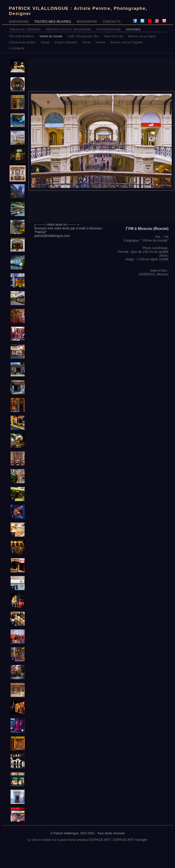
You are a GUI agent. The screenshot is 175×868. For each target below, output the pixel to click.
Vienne (100, 42)
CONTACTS (112, 22)
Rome (86, 42)
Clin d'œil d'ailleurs (22, 36)
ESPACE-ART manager (130, 840)
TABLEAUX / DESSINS (25, 29)
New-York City (114, 36)
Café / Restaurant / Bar (83, 36)
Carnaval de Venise (22, 42)
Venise (45, 42)
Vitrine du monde (51, 36)
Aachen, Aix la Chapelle (126, 42)
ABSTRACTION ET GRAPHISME (68, 29)
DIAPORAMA (19, 22)
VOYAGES (133, 29)
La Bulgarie (17, 48)
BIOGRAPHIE (87, 22)
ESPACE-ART (100, 840)
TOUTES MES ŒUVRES (53, 22)
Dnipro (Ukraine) (66, 42)
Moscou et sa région (142, 36)
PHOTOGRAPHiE (109, 29)
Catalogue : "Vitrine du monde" (146, 240)
